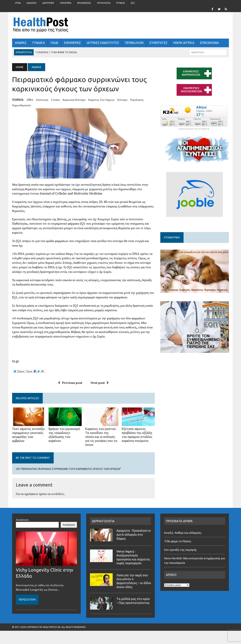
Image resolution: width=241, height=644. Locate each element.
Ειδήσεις (32, 3)
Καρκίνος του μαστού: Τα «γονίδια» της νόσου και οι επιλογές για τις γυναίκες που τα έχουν (101, 437)
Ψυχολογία (104, 3)
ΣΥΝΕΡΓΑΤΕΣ (158, 43)
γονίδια (55, 100)
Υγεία (18, 3)
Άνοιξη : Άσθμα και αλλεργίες (183, 533)
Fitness (120, 3)
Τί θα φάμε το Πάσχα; (178, 541)
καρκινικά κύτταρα (74, 100)
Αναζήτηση (22, 520)
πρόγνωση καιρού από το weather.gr (194, 129)
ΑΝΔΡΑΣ (21, 43)
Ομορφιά (66, 3)
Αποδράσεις (84, 3)
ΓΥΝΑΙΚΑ (39, 43)
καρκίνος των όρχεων (101, 100)
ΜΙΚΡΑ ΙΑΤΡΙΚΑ (184, 43)
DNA (30, 100)
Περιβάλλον (134, 43)
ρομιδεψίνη (137, 100)
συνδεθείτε (58, 494)
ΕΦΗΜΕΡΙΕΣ (72, 43)
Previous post (70, 383)
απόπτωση (42, 100)
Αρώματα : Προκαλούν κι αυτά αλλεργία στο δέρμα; (134, 535)
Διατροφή (48, 3)
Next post (100, 383)
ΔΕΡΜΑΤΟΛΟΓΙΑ (103, 521)
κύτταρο (122, 100)
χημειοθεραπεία (21, 105)
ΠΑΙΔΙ (54, 43)
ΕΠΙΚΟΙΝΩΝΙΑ (210, 43)
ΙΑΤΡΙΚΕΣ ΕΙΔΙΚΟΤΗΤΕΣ (103, 43)
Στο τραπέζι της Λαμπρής (181, 550)
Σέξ (133, 3)
